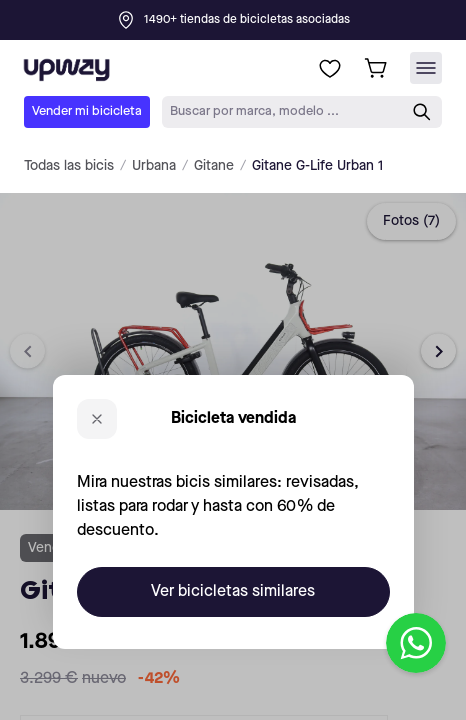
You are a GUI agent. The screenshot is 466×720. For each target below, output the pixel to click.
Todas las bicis (69, 166)
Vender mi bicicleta (87, 111)
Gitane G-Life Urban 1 (317, 166)
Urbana (154, 166)
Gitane (214, 166)
